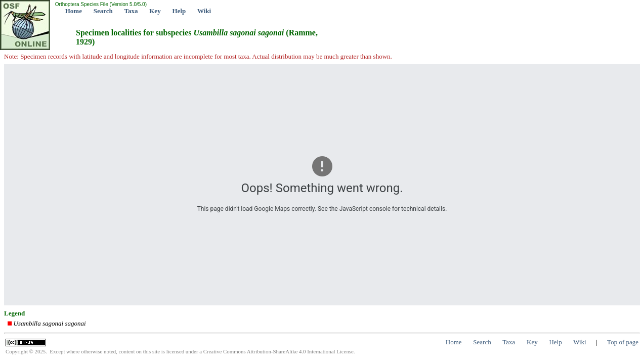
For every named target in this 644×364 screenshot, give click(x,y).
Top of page (623, 342)
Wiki (204, 11)
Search (103, 11)
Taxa (131, 11)
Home (74, 11)
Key (155, 11)
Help (179, 11)
